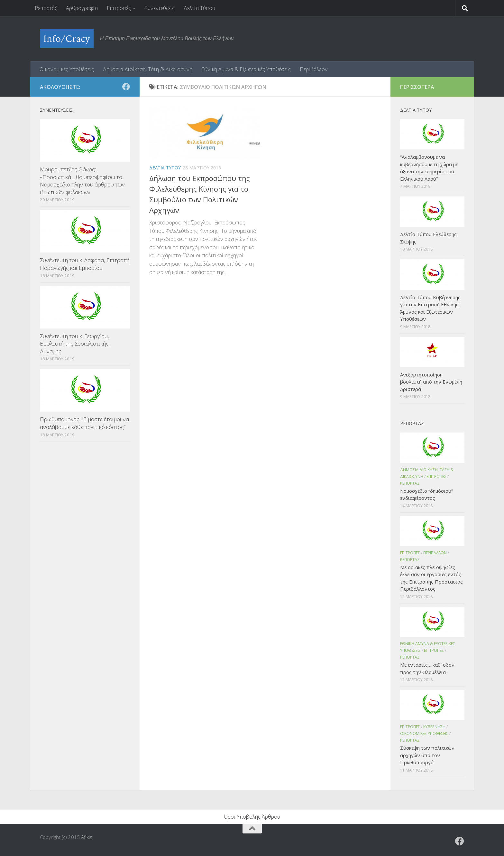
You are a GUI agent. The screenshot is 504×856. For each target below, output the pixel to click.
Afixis (87, 837)
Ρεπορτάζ (46, 8)
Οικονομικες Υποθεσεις (424, 733)
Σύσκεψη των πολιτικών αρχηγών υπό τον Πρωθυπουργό (427, 755)
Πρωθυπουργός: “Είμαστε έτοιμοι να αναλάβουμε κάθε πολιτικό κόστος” (84, 423)
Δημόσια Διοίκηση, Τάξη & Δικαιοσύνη (148, 69)
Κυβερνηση (434, 727)
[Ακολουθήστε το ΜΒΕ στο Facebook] (126, 87)
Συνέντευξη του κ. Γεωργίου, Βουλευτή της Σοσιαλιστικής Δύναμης (74, 344)
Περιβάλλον (314, 69)
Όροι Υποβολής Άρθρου (252, 817)
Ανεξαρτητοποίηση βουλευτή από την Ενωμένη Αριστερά (431, 382)
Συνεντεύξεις (160, 8)
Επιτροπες (436, 476)
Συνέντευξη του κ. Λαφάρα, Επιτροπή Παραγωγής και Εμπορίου (85, 264)
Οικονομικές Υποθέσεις (67, 69)
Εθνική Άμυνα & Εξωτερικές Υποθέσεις (246, 69)
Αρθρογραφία (82, 8)
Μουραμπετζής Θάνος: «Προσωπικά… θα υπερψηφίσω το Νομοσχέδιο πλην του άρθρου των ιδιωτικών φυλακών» (82, 181)
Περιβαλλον (435, 553)
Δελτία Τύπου (199, 8)
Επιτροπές (119, 8)
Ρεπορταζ (410, 483)
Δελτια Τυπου (165, 168)
